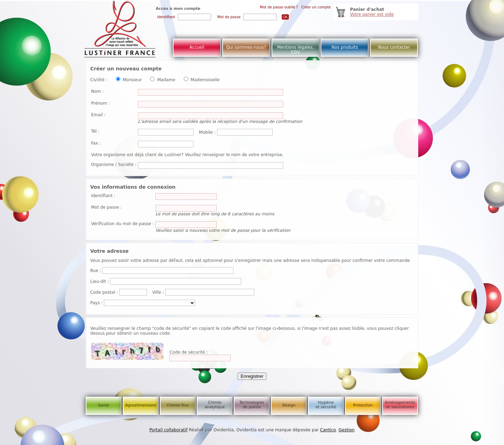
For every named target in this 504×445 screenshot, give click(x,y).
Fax (94, 143)
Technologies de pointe (252, 405)
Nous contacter (394, 47)
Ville (157, 292)
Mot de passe (105, 207)
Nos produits (345, 47)
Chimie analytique (215, 405)
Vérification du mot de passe (121, 224)
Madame (166, 80)
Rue (94, 271)
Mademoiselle (205, 80)
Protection (363, 405)
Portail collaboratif (169, 430)
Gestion (346, 430)
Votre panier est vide (372, 14)
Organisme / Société (112, 165)
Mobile (206, 132)
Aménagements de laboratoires (400, 405)
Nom (96, 91)
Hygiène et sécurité (326, 405)
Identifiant (102, 196)
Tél (94, 131)
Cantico (328, 430)
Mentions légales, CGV (296, 50)
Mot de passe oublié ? (279, 7)
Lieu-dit (98, 281)
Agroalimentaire (141, 405)
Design (289, 405)
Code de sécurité (187, 352)
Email (97, 115)
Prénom (99, 103)
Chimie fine (177, 405)
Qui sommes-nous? (246, 47)
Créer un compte (316, 7)
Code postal (103, 292)
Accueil (197, 47)
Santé (104, 405)
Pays (95, 303)
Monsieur (132, 80)
